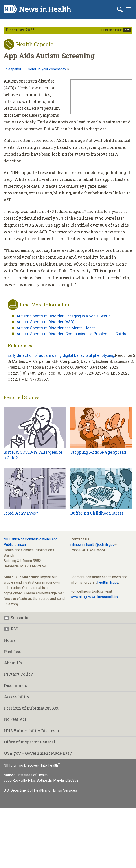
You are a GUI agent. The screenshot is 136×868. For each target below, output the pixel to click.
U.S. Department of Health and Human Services (40, 790)
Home (10, 640)
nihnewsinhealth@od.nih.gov (92, 545)
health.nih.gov (108, 582)
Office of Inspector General (30, 742)
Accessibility (17, 697)
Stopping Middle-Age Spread (98, 452)
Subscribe (17, 618)
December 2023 (20, 30)
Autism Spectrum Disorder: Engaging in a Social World (64, 316)
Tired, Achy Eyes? (21, 513)
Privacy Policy (19, 674)
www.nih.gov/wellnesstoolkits (94, 597)
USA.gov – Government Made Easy (38, 753)
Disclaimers (16, 686)
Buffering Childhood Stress (97, 513)
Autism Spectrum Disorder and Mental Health (56, 328)
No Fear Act (15, 719)
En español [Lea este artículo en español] (12, 69)
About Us (13, 663)
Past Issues (15, 652)
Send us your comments (47, 69)
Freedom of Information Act (31, 708)
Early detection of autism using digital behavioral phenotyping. (61, 355)
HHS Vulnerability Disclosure (33, 731)
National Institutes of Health (26, 775)
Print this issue (112, 30)
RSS (11, 629)
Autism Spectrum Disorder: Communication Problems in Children (73, 334)
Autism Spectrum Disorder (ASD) (46, 322)
